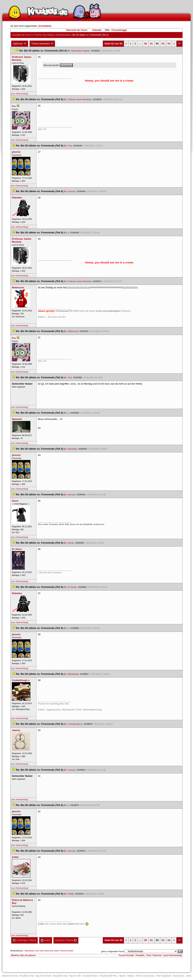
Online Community (145, 976)
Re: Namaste (70, 449)
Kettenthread (63, 35)
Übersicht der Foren (77, 30)
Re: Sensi (69, 543)
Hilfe (107, 30)
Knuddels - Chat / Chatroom (149, 955)
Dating (131, 976)
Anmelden (45, 26)
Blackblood (29, 951)
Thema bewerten (42, 44)
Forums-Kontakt (126, 955)
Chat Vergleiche (164, 976)
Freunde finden (90, 976)
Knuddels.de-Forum (22, 35)
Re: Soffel (69, 894)
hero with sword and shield (47, 951)
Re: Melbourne (71, 331)
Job (189, 976)
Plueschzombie (67, 951)
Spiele (122, 976)
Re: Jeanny (69, 770)
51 (151, 44)
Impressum (179, 976)
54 (169, 44)
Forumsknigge (119, 30)
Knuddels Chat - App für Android (35, 976)
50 (146, 44)
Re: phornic (69, 191)
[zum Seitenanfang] (19, 94)
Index (46, 940)
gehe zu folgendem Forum (113, 951)
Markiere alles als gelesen (23, 955)
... (140, 44)
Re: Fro (68, 146)
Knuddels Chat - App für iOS (67, 976)
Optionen (20, 44)
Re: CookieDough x (73, 724)
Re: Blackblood (71, 674)
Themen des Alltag (44, 35)
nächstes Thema (66, 940)
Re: (66, 233)
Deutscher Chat (10, 976)
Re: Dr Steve (70, 587)
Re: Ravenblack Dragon (78, 51)
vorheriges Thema (24, 940)
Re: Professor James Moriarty (77, 99)
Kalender (97, 30)
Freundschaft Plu (108, 976)
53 (163, 44)
